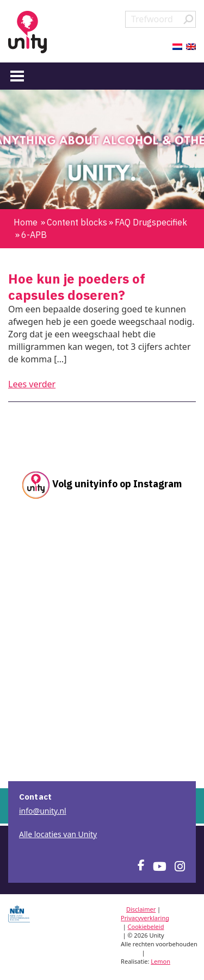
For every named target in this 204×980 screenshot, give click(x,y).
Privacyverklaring (145, 918)
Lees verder (32, 384)
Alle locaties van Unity (58, 834)
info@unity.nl (43, 811)
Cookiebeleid (146, 926)
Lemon (160, 961)
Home (26, 222)
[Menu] (17, 76)
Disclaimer (141, 909)
